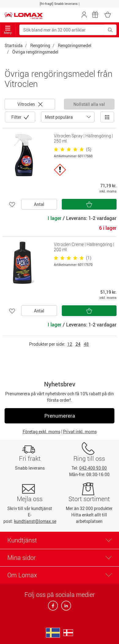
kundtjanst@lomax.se (35, 521)
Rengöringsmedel (75, 45)
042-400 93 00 (93, 468)
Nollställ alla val (89, 104)
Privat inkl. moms (80, 432)
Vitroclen (30, 104)
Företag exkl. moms (41, 432)
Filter (17, 117)
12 (70, 344)
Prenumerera (60, 416)
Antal (39, 204)
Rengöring (40, 45)
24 (78, 344)
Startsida (14, 45)
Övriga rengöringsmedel (35, 52)
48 (86, 344)
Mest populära (59, 117)
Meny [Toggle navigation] (8, 30)
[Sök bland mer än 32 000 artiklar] (62, 30)
